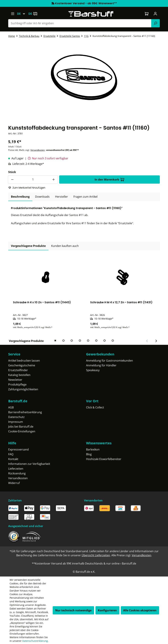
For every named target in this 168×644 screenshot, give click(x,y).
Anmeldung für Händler (101, 365)
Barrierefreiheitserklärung (25, 412)
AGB (11, 407)
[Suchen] (156, 23)
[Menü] (13, 14)
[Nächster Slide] (156, 341)
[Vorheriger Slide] (147, 341)
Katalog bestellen (19, 375)
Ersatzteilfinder (18, 370)
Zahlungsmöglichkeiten (23, 389)
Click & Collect (95, 407)
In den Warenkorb (109, 180)
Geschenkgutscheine (22, 365)
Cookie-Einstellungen (22, 431)
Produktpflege (17, 384)
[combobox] (80, 23)
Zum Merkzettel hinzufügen (27, 188)
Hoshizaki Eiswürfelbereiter (104, 459)
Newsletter (15, 380)
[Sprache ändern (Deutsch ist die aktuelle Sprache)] (23, 14)
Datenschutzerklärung (35, 641)
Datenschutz (16, 417)
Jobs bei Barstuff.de (21, 427)
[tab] (20, 197)
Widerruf (14, 483)
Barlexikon (93, 449)
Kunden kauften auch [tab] (65, 246)
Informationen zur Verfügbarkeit (29, 464)
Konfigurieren (107, 610)
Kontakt (13, 459)
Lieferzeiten (16, 469)
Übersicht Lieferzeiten (96, 555)
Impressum (16, 422)
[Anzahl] (33, 180)
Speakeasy (93, 370)
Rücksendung (17, 473)
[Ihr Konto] (155, 14)
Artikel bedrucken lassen (24, 361)
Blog (89, 454)
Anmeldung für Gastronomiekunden (109, 361)
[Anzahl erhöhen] (54, 180)
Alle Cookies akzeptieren (140, 610)
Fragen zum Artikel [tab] (85, 197)
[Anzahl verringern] (12, 180)
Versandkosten (38, 150)
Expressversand (18, 449)
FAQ (11, 454)
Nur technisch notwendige (73, 610)
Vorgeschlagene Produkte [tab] (28, 246)
